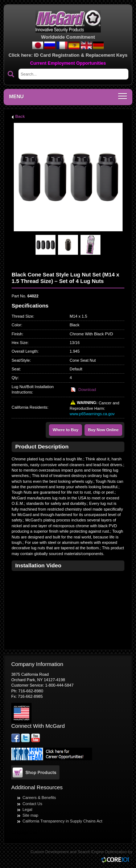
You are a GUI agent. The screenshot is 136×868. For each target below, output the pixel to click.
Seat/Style (21, 360)
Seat (16, 369)
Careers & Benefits (39, 798)
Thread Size (22, 316)
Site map (30, 815)
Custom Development (50, 852)
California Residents (29, 407)
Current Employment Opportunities (68, 63)
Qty (15, 378)
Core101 (117, 860)
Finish (17, 334)
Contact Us (32, 804)
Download (87, 390)
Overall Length (25, 351)
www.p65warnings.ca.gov (92, 414)
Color (16, 325)
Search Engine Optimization (102, 852)
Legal (27, 809)
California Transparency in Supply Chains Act (62, 821)
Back (20, 116)
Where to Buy (65, 430)
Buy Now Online (103, 430)
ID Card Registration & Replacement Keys (81, 55)
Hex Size (20, 343)
